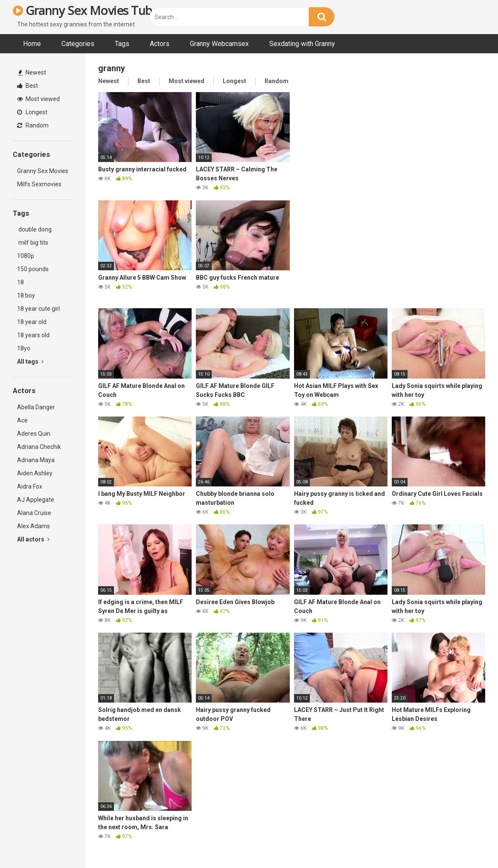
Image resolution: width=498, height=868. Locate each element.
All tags (30, 362)
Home (32, 44)
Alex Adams (33, 526)
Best (28, 86)
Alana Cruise (34, 513)
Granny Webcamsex (219, 44)
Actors (160, 44)
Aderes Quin (34, 434)
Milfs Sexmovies (39, 184)
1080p (26, 256)
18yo (24, 348)
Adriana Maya (36, 460)
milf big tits (33, 243)
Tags (122, 44)
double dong (34, 229)
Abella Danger (36, 407)
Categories (78, 44)
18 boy (26, 295)
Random (33, 125)
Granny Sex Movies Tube (86, 10)
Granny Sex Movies (43, 171)
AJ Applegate (36, 500)
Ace (22, 420)
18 (20, 282)
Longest (32, 112)
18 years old (33, 335)
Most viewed (38, 99)
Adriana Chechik (39, 447)
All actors (33, 539)
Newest (32, 72)
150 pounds (33, 269)
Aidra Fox (30, 486)
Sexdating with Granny (302, 44)
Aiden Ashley (35, 473)
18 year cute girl (38, 309)
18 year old (32, 322)
